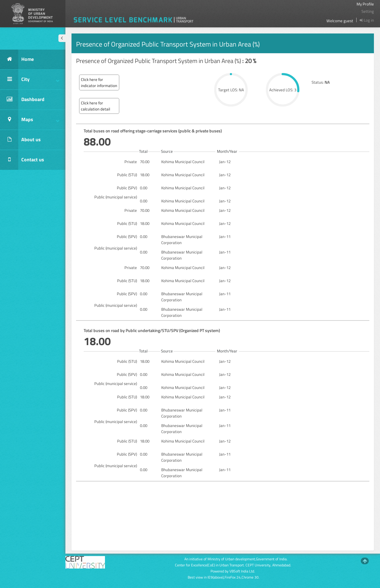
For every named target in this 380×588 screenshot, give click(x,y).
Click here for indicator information (99, 82)
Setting (368, 11)
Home (17, 60)
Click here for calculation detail (96, 106)
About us (20, 140)
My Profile (365, 4)
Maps (30, 120)
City (30, 80)
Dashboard (22, 100)
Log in (367, 20)
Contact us (22, 160)
